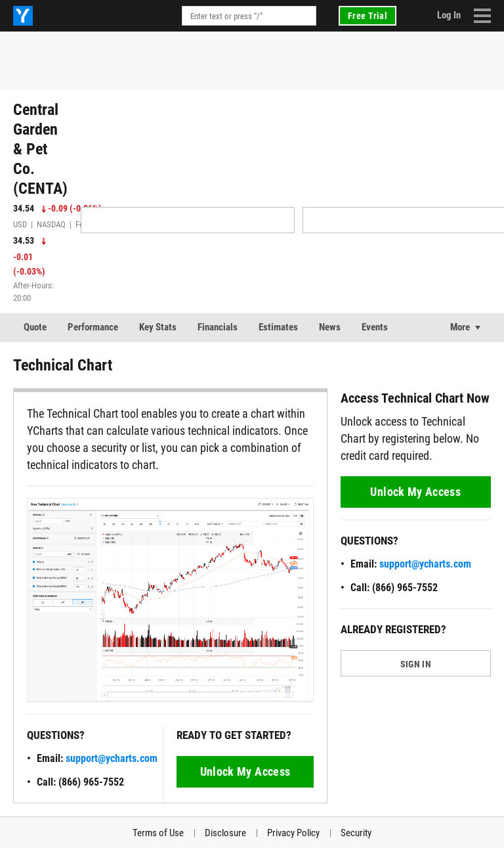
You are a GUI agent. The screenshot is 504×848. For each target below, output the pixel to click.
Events (375, 327)
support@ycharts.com (112, 758)
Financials (218, 327)
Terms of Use (158, 833)
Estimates (278, 327)
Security (356, 833)
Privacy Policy (293, 833)
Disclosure (225, 833)
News (330, 327)
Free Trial (367, 16)
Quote (35, 327)
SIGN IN (416, 664)
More (460, 327)
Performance (93, 327)
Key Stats (158, 327)
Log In (449, 15)
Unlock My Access (245, 771)
